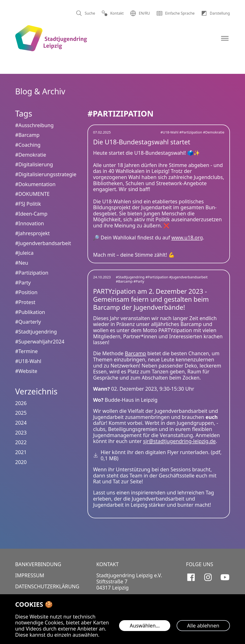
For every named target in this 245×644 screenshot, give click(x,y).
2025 (21, 413)
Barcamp (135, 353)
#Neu (22, 263)
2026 (21, 403)
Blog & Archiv (40, 91)
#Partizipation (191, 132)
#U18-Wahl (170, 132)
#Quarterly (28, 322)
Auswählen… (145, 625)
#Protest (25, 302)
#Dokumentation (35, 184)
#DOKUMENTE (32, 194)
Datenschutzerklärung (47, 586)
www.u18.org (187, 237)
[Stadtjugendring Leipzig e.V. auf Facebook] (191, 577)
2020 (21, 462)
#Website (26, 371)
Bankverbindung (38, 564)
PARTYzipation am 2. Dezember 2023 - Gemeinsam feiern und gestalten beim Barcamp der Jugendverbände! (151, 299)
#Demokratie (214, 132)
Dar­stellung (215, 13)
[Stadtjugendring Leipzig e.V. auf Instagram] (208, 577)
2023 (21, 433)
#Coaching (28, 145)
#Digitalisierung (34, 164)
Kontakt (112, 13)
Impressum (30, 575)
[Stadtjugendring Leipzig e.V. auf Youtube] (225, 577)
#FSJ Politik (28, 204)
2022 (21, 442)
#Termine (26, 351)
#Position (26, 292)
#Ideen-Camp (31, 214)
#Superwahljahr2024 (40, 341)
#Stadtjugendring (131, 277)
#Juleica (24, 253)
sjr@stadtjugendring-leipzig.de (179, 441)
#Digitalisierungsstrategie (46, 174)
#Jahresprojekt (32, 233)
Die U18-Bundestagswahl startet (142, 142)
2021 (21, 452)
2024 (21, 423)
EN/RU (140, 13)
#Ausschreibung (34, 125)
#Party (139, 281)
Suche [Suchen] (86, 13)
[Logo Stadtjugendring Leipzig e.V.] (51, 38)
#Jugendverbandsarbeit (188, 277)
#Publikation (30, 312)
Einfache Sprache (176, 13)
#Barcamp (125, 281)
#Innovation (29, 223)
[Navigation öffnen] (225, 38)
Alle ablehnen (203, 625)
